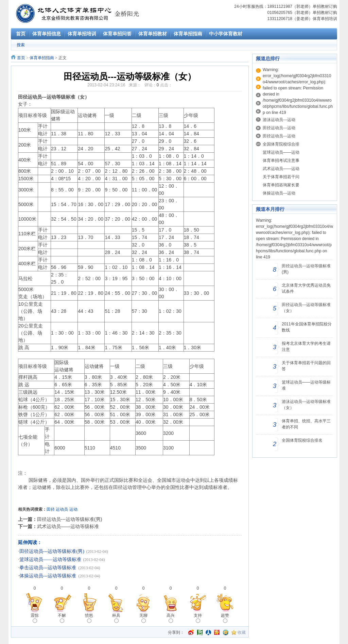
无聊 (143, 618)
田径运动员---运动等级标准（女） (306, 308)
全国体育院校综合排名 (302, 440)
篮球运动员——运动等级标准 (50, 560)
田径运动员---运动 (279, 128)
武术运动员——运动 (281, 169)
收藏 (242, 632)
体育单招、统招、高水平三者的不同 (306, 424)
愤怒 (89, 618)
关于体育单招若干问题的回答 (306, 366)
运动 (73, 509)
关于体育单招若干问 (281, 177)
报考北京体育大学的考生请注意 (306, 346)
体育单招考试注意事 (281, 160)
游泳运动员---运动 (279, 120)
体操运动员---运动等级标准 (48, 576)
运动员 (62, 509)
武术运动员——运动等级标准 (68, 526)
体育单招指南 (42, 58)
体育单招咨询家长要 (281, 185)
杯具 (116, 618)
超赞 (225, 618)
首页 (21, 58)
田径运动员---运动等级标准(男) (69, 519)
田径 (51, 509)
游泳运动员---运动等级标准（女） (306, 405)
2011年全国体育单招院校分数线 (307, 327)
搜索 (21, 45)
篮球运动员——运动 (281, 152)
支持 (198, 618)
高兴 (171, 618)
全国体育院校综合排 (281, 144)
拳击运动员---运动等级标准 (48, 568)
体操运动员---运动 (279, 193)
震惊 (35, 618)
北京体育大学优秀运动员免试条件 (306, 288)
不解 (62, 618)
